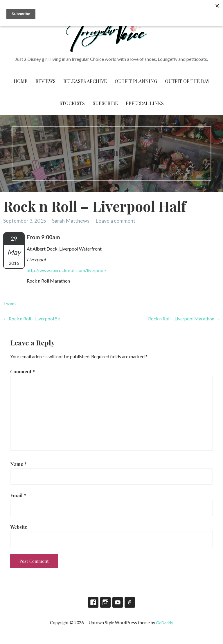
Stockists (72, 103)
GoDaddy (164, 623)
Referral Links (145, 103)
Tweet (10, 303)
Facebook (93, 602)
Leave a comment (115, 221)
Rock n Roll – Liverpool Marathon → (184, 319)
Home (21, 81)
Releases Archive (85, 81)
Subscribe (105, 103)
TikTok (130, 602)
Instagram (105, 602)
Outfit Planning (136, 81)
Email (18, 495)
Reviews (45, 81)
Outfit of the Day (187, 81)
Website (19, 527)
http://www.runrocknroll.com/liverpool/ (66, 270)
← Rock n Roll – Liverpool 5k (32, 319)
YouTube (118, 602)
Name (18, 464)
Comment (23, 371)
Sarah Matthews (71, 221)
